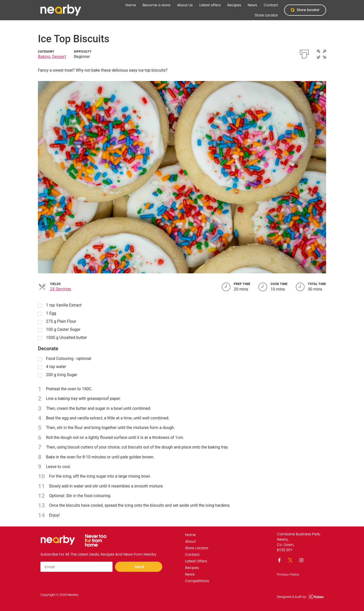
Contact (271, 5)
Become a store (156, 5)
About (190, 541)
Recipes (234, 5)
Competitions (197, 581)
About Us (185, 5)
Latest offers (210, 5)
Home (131, 5)
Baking (44, 57)
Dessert (59, 57)
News (252, 5)
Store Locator (266, 15)
